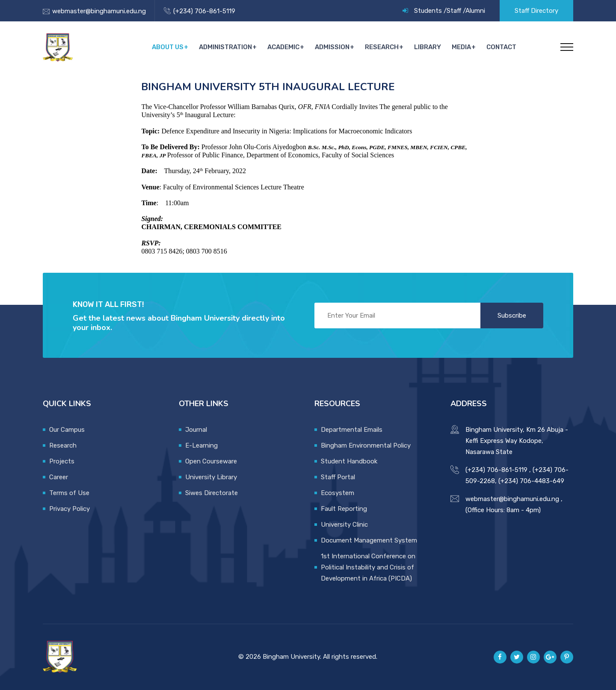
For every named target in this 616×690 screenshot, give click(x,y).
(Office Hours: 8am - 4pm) (503, 510)
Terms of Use (69, 493)
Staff (454, 11)
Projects (62, 461)
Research (384, 47)
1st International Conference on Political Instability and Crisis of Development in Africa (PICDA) (368, 567)
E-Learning (201, 445)
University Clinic (344, 525)
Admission (334, 47)
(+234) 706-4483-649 (531, 481)
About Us (171, 47)
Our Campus (67, 430)
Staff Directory (536, 11)
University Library (211, 477)
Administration (228, 47)
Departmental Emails (352, 430)
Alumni (475, 11)
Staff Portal (338, 477)
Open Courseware (211, 461)
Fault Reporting (344, 509)
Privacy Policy (70, 509)
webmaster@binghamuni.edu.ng (99, 11)
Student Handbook (349, 461)
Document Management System (369, 540)
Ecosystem (338, 493)
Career (59, 477)
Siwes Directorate (212, 493)
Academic (286, 47)
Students (428, 11)
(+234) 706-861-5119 (204, 11)
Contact (501, 47)
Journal (196, 430)
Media (462, 47)
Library (429, 47)
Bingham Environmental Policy (366, 445)
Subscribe (512, 316)
